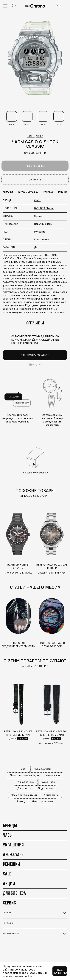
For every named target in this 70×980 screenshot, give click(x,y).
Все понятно (60, 971)
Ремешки (11, 864)
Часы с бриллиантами (24, 795)
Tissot (23, 769)
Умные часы (53, 775)
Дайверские (51, 795)
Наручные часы (43, 224)
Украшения (13, 845)
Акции (9, 883)
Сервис (9, 903)
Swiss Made (48, 782)
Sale (7, 874)
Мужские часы (42, 769)
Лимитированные (42, 801)
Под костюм (45, 788)
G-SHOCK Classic (44, 208)
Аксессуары (14, 854)
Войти (33, 365)
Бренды (10, 825)
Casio (37, 200)
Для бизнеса (14, 893)
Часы (8, 835)
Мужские (40, 232)
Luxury (21, 801)
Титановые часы (25, 782)
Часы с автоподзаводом (25, 775)
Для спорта (24, 788)
